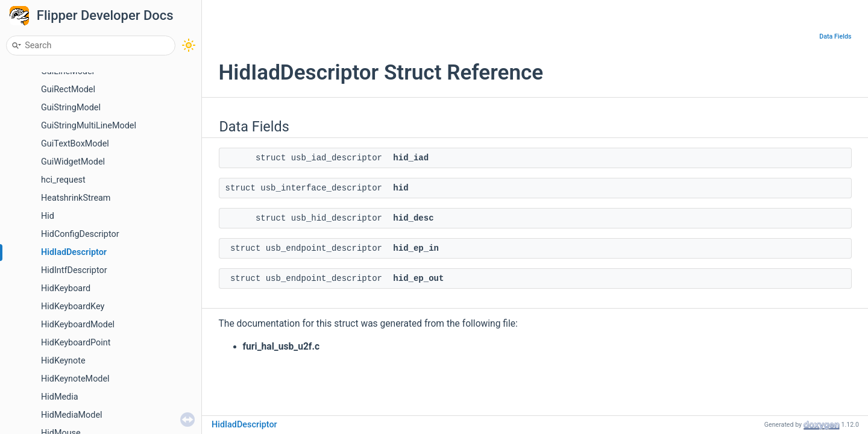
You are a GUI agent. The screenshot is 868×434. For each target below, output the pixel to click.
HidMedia (60, 397)
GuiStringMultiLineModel (89, 126)
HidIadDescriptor (74, 252)
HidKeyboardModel (78, 325)
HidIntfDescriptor (74, 270)
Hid (48, 216)
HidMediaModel (72, 415)
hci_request (63, 180)
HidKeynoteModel (75, 379)
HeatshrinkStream (76, 198)
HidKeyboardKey (73, 307)
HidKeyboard (66, 288)
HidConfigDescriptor (80, 234)
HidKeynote (63, 361)
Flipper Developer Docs (105, 15)
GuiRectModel (68, 90)
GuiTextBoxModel (75, 144)
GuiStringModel (71, 108)
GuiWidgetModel (73, 162)
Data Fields (835, 36)
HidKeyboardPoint (76, 343)
